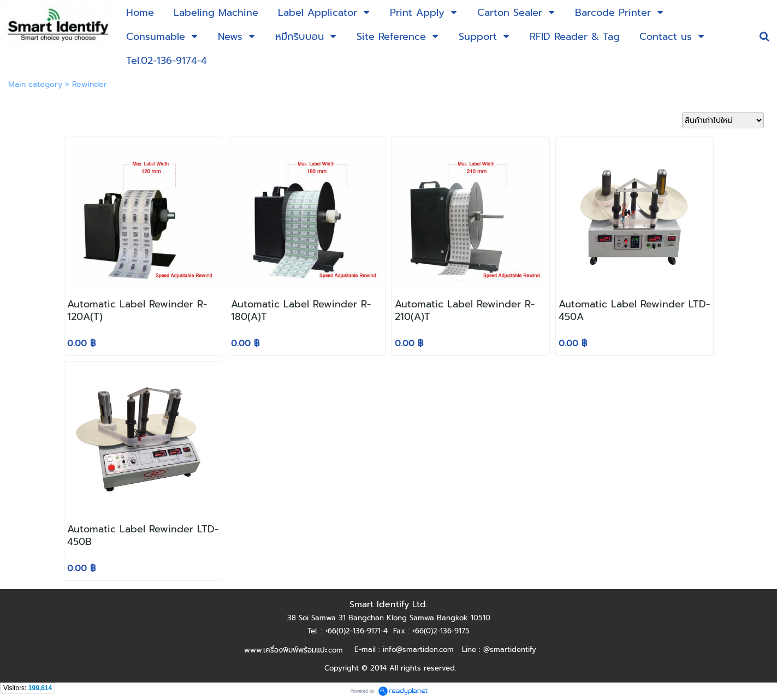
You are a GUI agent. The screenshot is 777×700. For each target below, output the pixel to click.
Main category (35, 84)
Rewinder (90, 84)
